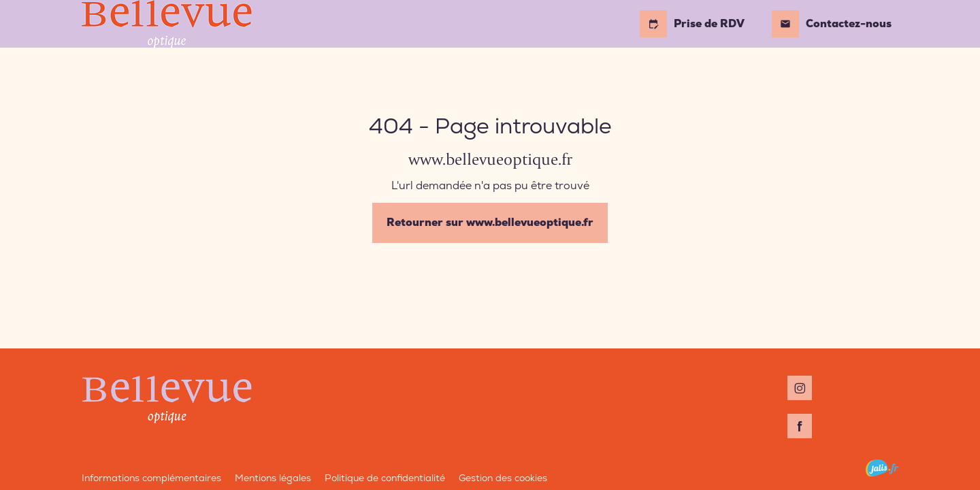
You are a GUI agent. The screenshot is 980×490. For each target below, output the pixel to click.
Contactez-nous (832, 24)
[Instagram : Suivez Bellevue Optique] (800, 388)
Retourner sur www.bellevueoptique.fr (490, 222)
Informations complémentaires (151, 478)
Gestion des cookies (503, 478)
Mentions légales (273, 478)
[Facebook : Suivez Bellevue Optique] (800, 426)
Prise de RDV (692, 24)
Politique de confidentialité (385, 478)
